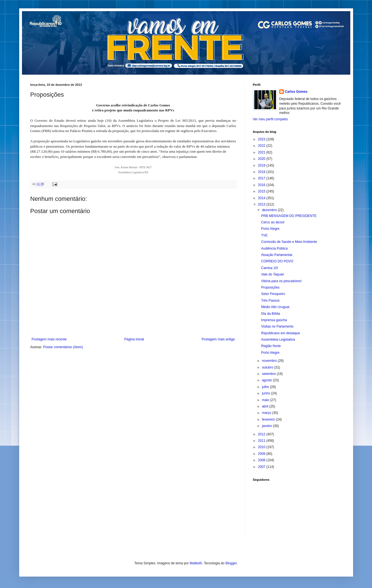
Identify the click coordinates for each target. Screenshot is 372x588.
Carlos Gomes (296, 92)
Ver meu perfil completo (270, 119)
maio (266, 400)
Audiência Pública (274, 248)
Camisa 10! (269, 268)
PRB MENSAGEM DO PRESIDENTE (289, 216)
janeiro (267, 426)
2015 (262, 191)
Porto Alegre (270, 229)
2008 (262, 460)
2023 (262, 139)
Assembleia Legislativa (278, 340)
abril (265, 406)
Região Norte (271, 346)
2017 (262, 178)
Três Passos (270, 301)
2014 (262, 198)
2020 (262, 159)
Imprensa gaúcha (274, 320)
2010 (262, 447)
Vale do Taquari (272, 274)
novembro (270, 361)
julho (266, 387)
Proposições (270, 287)
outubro (268, 367)
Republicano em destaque (280, 333)
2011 (262, 441)
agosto (267, 380)
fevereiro (269, 419)
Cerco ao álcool (273, 222)
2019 (262, 165)
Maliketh (196, 563)
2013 (262, 204)
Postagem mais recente (49, 339)
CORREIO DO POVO (277, 261)
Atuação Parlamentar (277, 255)
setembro (269, 374)
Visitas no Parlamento (277, 326)
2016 (262, 185)
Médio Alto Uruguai (275, 307)
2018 (262, 172)
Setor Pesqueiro (273, 294)
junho (266, 393)
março (267, 413)
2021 (262, 152)
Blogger (231, 563)
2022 (262, 146)
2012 (262, 434)
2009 (262, 454)
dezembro (270, 210)
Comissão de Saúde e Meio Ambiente (289, 242)
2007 (262, 467)
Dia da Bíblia (270, 314)
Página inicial (134, 339)
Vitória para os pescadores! (281, 281)
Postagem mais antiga (218, 339)
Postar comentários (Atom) (63, 347)
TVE (264, 235)
